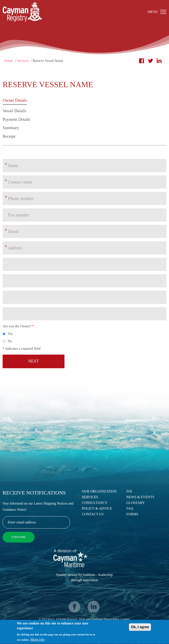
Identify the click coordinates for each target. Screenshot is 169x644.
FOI (129, 491)
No (10, 341)
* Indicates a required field (21, 349)
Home (9, 61)
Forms (132, 514)
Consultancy (95, 503)
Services (23, 61)
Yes (10, 334)
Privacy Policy (112, 619)
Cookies (126, 619)
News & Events (140, 497)
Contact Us (93, 514)
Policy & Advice (97, 508)
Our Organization (99, 491)
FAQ (130, 508)
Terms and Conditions (91, 619)
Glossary (136, 503)
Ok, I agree (140, 629)
